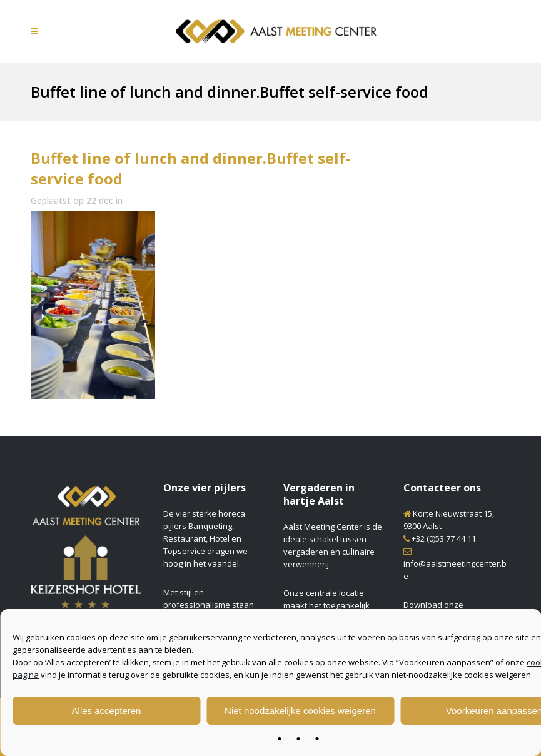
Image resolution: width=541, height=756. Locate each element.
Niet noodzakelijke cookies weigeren (300, 711)
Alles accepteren (107, 711)
